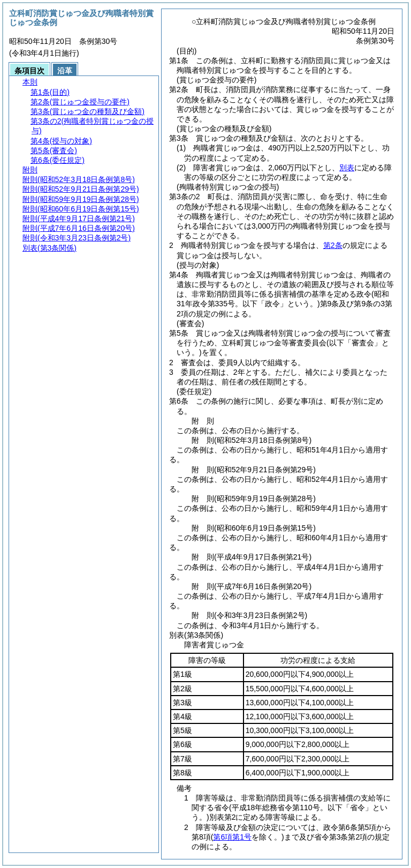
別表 (347, 168)
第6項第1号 (232, 837)
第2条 (333, 245)
